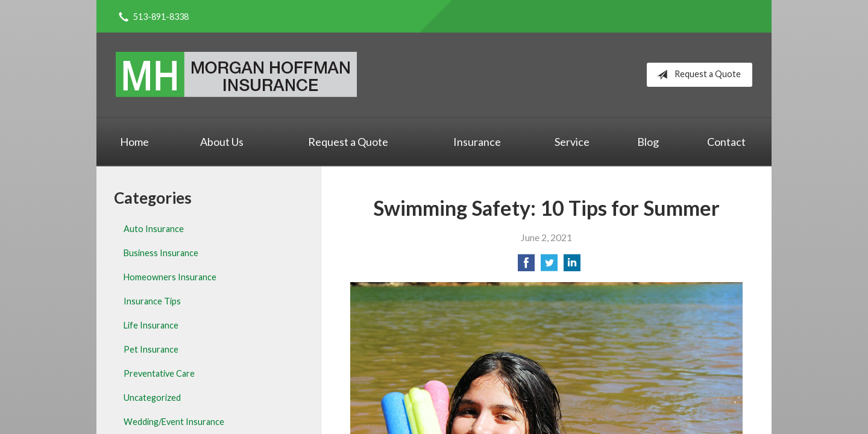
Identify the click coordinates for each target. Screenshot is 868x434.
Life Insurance (151, 325)
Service (572, 142)
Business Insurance (161, 253)
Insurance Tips (152, 301)
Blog (648, 142)
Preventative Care (159, 373)
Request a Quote (697, 75)
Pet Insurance (151, 349)
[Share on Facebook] (526, 266)
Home (134, 142)
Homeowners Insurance (170, 277)
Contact (726, 142)
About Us (222, 142)
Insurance (477, 142)
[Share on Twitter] (549, 266)
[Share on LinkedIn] (572, 266)
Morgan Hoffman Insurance (236, 74)
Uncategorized (152, 398)
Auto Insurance (154, 229)
